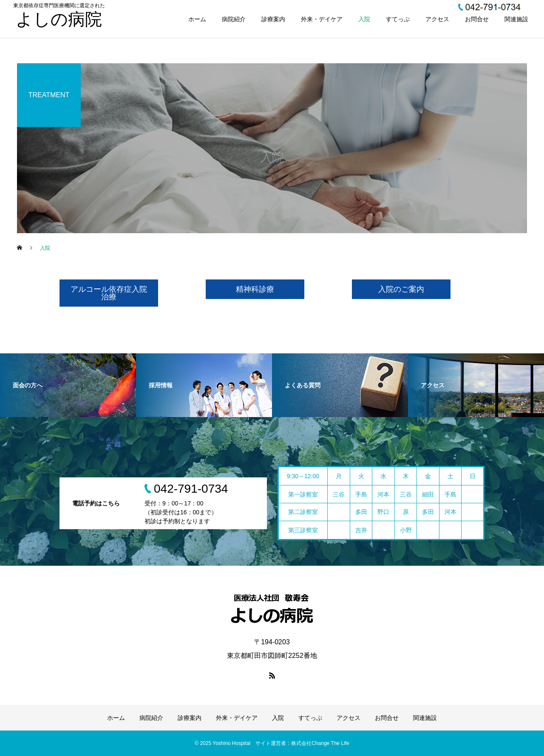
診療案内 (273, 19)
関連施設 (516, 19)
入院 (364, 19)
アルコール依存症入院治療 (109, 293)
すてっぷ (398, 19)
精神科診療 (255, 289)
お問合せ (477, 19)
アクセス (437, 19)
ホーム (197, 19)
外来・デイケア (322, 19)
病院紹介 (234, 19)
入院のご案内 (401, 289)
